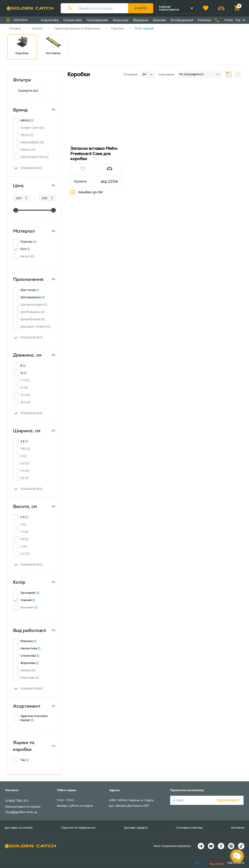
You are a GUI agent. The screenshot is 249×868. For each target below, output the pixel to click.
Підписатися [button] (228, 800)
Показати (131, 74)
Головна (15, 28)
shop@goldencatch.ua (21, 812)
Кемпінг (205, 20)
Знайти (141, 8)
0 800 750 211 (17, 801)
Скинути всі (28, 91)
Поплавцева (97, 20)
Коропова (50, 20)
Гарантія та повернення (78, 828)
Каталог (38, 28)
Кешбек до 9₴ (87, 192)
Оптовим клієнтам (189, 828)
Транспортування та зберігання (77, 28)
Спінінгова (73, 20)
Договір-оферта (136, 828)
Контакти (238, 828)
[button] (206, 8)
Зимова (159, 20)
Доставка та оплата (19, 828)
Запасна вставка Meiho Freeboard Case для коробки (94, 153)
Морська (120, 20)
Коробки (118, 28)
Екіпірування (182, 20)
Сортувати (166, 74)
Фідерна (141, 20)
